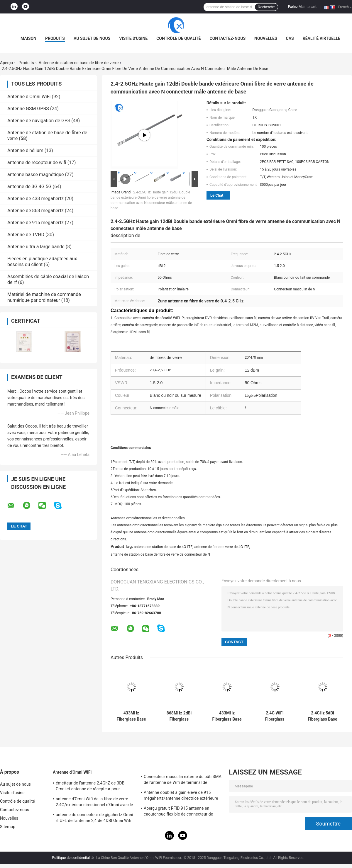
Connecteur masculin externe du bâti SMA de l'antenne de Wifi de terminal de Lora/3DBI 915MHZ (183, 780)
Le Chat (217, 195)
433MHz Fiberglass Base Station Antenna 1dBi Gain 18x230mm (131, 716)
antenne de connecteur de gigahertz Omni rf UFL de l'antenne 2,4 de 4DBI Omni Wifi (94, 818)
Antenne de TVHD (26, 235)
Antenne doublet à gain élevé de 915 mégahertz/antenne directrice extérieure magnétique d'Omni (181, 796)
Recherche (266, 7)
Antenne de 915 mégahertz (35, 223)
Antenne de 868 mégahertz (35, 211)
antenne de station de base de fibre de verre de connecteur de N (160, 554)
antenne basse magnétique (36, 175)
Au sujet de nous (92, 38)
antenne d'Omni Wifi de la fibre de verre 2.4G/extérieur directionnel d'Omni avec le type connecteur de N (94, 803)
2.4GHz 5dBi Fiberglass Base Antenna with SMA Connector (322, 716)
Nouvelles (266, 38)
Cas (290, 38)
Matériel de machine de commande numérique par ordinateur (44, 297)
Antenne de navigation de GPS (39, 121)
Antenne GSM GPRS (28, 109)
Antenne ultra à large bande (36, 247)
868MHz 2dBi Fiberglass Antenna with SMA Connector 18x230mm (179, 716)
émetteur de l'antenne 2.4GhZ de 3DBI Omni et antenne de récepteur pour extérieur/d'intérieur (91, 787)
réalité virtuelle (321, 38)
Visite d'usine (133, 38)
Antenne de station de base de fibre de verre (79, 63)
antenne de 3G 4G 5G (29, 187)
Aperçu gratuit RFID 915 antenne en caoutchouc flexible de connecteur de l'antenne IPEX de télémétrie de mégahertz (183, 812)
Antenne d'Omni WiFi (29, 97)
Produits (55, 38)
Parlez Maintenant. (303, 7)
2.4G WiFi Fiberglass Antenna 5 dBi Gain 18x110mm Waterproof (275, 716)
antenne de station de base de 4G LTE (163, 547)
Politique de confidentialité (73, 858)
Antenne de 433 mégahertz (35, 199)
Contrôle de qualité (178, 38)
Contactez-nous (227, 38)
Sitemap (8, 827)
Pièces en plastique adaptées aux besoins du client (42, 262)
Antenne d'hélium (25, 150)
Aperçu (6, 63)
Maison (28, 38)
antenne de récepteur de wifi (37, 162)
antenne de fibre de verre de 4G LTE (222, 547)
